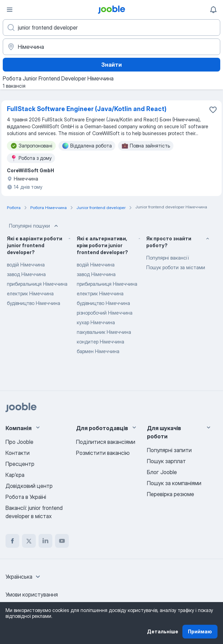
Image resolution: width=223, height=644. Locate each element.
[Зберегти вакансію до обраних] (213, 110)
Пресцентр (20, 464)
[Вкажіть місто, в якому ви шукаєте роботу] (111, 47)
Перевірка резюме (171, 494)
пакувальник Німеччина (104, 332)
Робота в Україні (26, 497)
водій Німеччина (26, 265)
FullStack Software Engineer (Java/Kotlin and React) (87, 109)
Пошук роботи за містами (176, 267)
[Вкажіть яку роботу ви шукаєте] (111, 28)
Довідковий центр (29, 486)
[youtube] (62, 541)
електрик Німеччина (30, 293)
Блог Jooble (162, 472)
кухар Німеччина (96, 322)
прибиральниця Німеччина (37, 284)
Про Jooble (19, 442)
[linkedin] (45, 541)
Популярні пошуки (34, 226)
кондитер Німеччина (100, 342)
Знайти (111, 65)
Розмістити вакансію (103, 453)
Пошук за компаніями (174, 483)
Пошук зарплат (166, 461)
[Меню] (10, 10)
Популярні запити (169, 450)
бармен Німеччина (98, 351)
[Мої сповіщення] (213, 10)
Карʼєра (15, 475)
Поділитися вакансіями (106, 442)
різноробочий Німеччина (105, 313)
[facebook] (12, 541)
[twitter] (29, 541)
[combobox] (24, 577)
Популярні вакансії (167, 258)
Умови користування (32, 594)
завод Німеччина (26, 274)
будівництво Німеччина (34, 303)
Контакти (18, 453)
